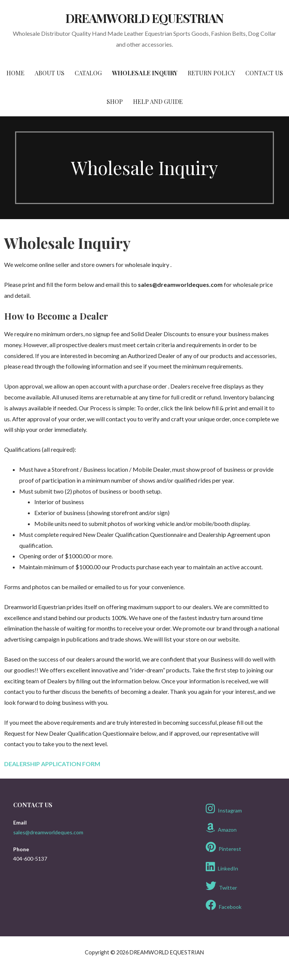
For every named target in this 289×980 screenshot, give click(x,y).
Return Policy (211, 73)
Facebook (224, 905)
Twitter (221, 886)
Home (15, 73)
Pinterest (223, 847)
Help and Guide (158, 101)
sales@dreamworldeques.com (48, 832)
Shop (115, 101)
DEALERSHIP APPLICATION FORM (52, 764)
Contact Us (264, 73)
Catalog (88, 73)
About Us (50, 73)
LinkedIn (222, 867)
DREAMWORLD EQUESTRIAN (145, 18)
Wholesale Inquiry (145, 73)
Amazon (221, 828)
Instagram (224, 809)
